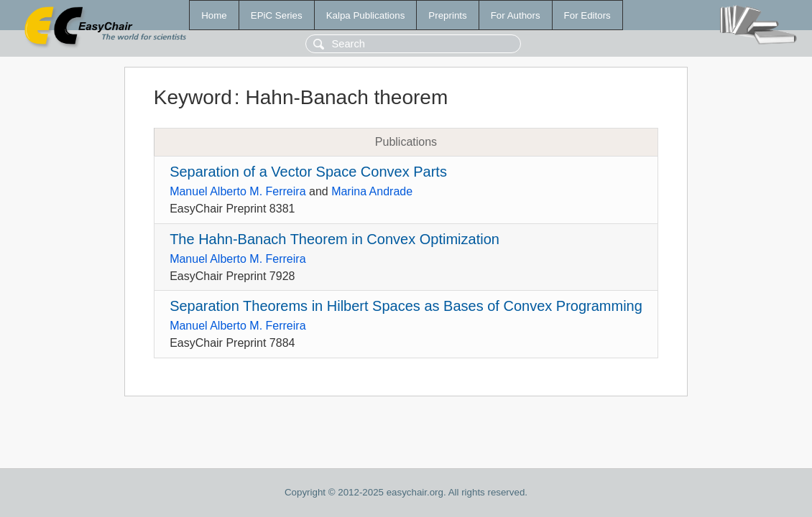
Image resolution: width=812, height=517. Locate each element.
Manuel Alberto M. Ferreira (237, 191)
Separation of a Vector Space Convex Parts (308, 172)
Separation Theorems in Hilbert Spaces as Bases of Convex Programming (406, 306)
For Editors (587, 15)
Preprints (447, 15)
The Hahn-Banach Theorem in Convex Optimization (335, 239)
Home (214, 15)
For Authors (516, 15)
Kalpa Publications (366, 15)
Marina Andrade (372, 191)
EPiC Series (277, 15)
